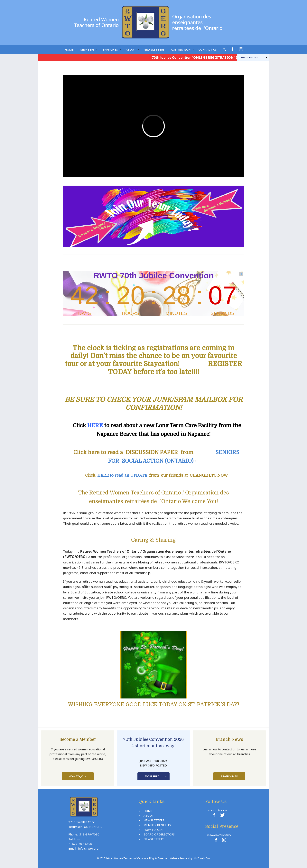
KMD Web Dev (202, 858)
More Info (152, 776)
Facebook (233, 49)
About (131, 49)
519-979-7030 (89, 834)
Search (224, 49)
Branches (110, 49)
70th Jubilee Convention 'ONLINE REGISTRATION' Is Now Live (206, 58)
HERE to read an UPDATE (122, 475)
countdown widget (153, 294)
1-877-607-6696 (81, 844)
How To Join (78, 776)
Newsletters (154, 49)
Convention (181, 49)
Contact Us (208, 49)
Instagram (242, 49)
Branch (250, 57)
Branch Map (229, 776)
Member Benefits (157, 825)
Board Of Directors (159, 834)
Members (87, 49)
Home (69, 49)
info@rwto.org (88, 848)
